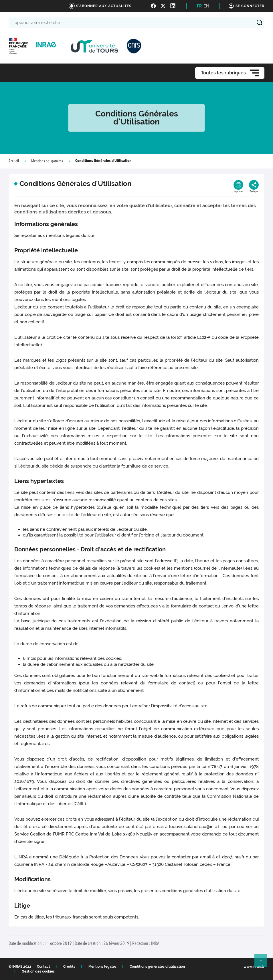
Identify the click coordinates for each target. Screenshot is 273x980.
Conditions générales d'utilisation (157, 967)
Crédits (69, 967)
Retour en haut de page (263, 963)
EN (206, 6)
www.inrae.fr (254, 967)
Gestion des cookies (38, 971)
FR (199, 6)
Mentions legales (102, 967)
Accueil (14, 161)
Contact (43, 967)
